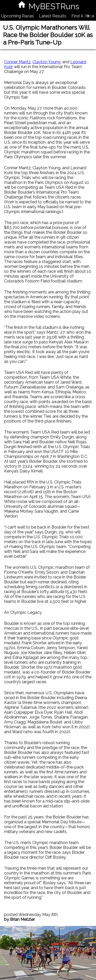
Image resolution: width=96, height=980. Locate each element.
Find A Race (83, 16)
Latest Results (53, 16)
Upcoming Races (18, 16)
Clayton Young (46, 62)
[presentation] (88, 16)
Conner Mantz (17, 62)
